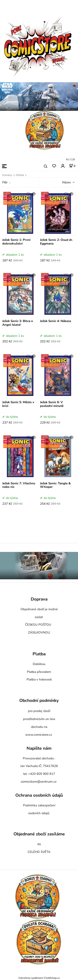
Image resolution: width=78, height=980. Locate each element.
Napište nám (39, 748)
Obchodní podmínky (39, 701)
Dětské (20, 175)
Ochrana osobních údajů (39, 795)
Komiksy (7, 175)
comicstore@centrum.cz (39, 782)
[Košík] (72, 166)
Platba (39, 654)
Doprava (39, 599)
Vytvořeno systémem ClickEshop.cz (39, 978)
